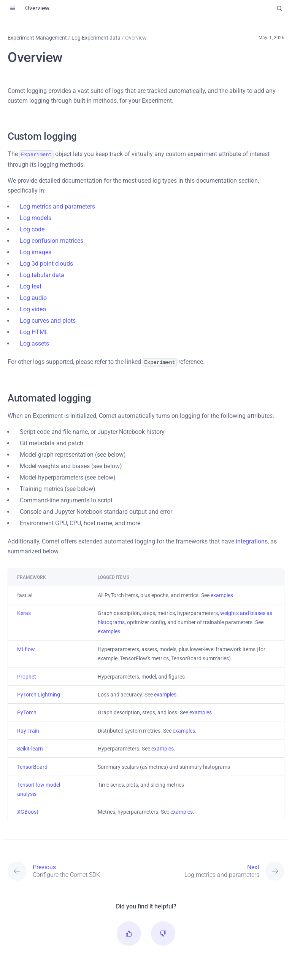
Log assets (34, 343)
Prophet (27, 675)
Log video (33, 308)
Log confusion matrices (52, 240)
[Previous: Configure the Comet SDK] (77, 870)
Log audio (33, 297)
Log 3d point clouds (46, 263)
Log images (36, 251)
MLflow (26, 648)
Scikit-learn (30, 747)
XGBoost (28, 810)
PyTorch (27, 711)
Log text (31, 286)
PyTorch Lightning (39, 693)
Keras (24, 612)
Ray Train (28, 729)
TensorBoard (32, 765)
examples (222, 594)
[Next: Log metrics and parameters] (215, 870)
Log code (32, 229)
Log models (36, 217)
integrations (252, 540)
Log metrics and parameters (57, 206)
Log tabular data (42, 274)
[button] (129, 932)
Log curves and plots (48, 320)
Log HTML (34, 331)
